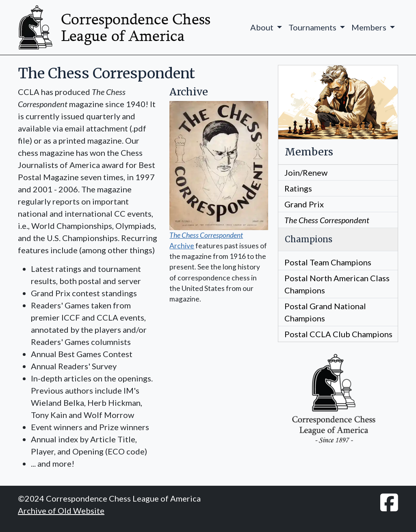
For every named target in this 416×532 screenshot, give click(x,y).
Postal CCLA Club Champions (338, 334)
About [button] (263, 27)
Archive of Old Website (61, 510)
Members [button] (370, 27)
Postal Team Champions (328, 262)
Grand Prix (304, 204)
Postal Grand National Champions (325, 312)
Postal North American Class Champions (337, 284)
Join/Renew (306, 172)
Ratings (298, 188)
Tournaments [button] (313, 27)
